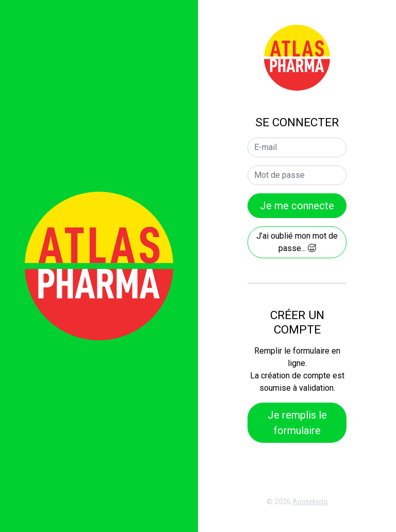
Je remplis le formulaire (297, 423)
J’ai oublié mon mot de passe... (297, 242)
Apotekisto (310, 502)
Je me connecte (297, 206)
